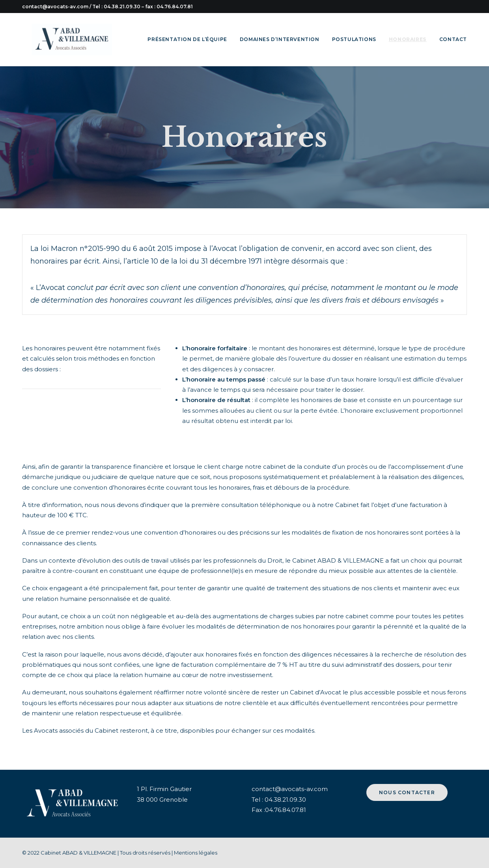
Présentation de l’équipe (187, 39)
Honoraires (408, 39)
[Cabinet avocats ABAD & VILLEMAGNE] (62, 39)
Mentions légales (196, 853)
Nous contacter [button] (407, 792)
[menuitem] (190, 39)
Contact (453, 39)
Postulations (354, 39)
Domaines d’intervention (280, 39)
